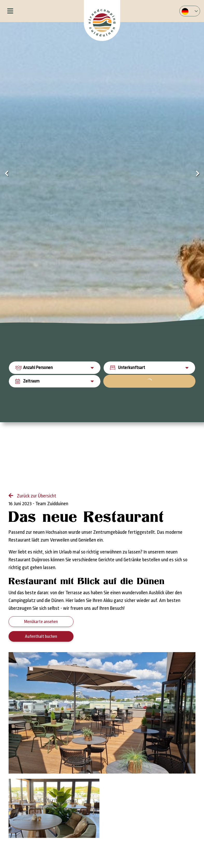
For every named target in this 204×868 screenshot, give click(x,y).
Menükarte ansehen (41, 622)
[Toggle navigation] (10, 11)
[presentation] (6, 174)
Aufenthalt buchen (41, 636)
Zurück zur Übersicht (36, 496)
